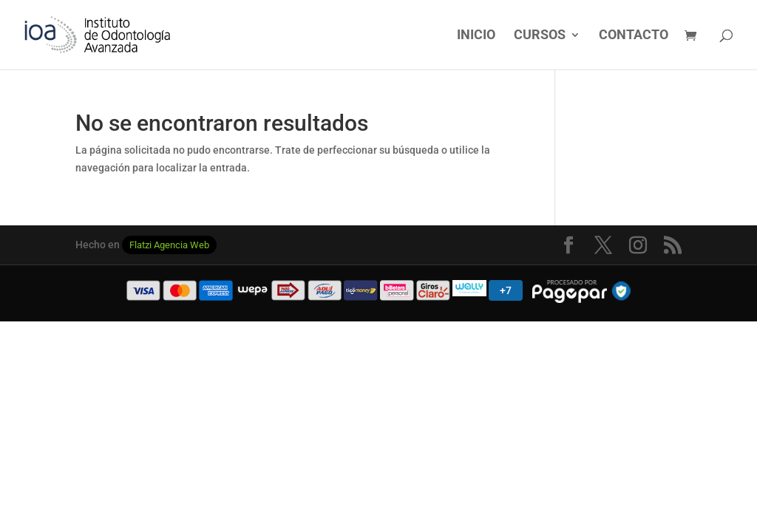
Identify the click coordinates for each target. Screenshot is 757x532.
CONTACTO (634, 36)
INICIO (476, 36)
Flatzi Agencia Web (169, 245)
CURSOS (540, 36)
